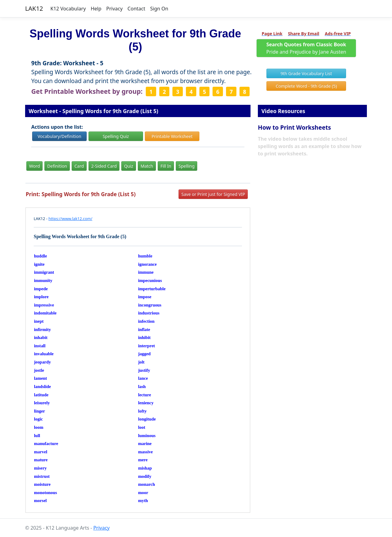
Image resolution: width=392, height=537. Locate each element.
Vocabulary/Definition (60, 136)
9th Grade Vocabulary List (306, 73)
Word (34, 166)
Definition (57, 166)
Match (147, 166)
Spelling (187, 166)
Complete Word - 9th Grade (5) (306, 86)
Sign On (159, 9)
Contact (136, 9)
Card (79, 166)
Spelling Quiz (116, 136)
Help (96, 9)
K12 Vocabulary (68, 9)
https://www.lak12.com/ (70, 219)
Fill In (166, 166)
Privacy (114, 9)
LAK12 (34, 8)
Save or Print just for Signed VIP (213, 194)
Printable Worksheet (172, 136)
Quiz (129, 166)
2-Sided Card (104, 166)
